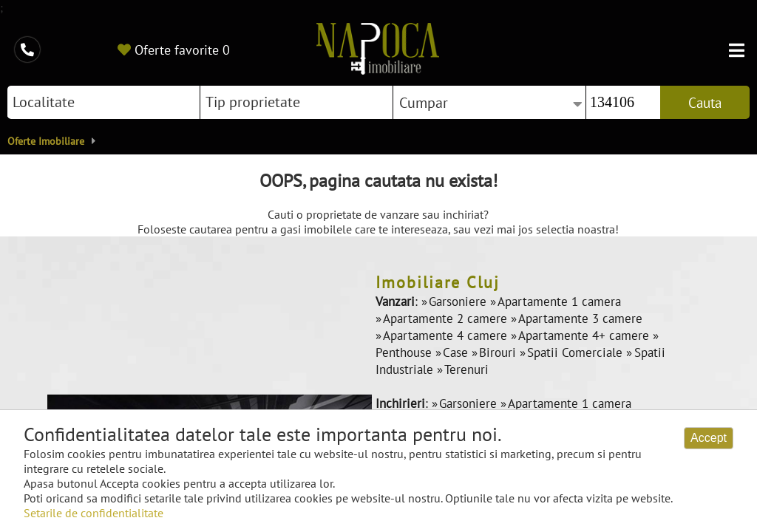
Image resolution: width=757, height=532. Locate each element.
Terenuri (466, 369)
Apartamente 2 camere (447, 318)
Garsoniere (459, 301)
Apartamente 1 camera (559, 301)
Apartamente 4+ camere (585, 335)
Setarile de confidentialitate (94, 513)
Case (457, 352)
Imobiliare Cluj (438, 282)
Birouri (499, 352)
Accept (709, 438)
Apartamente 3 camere (580, 318)
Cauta (705, 103)
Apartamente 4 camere (447, 335)
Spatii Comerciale (577, 352)
